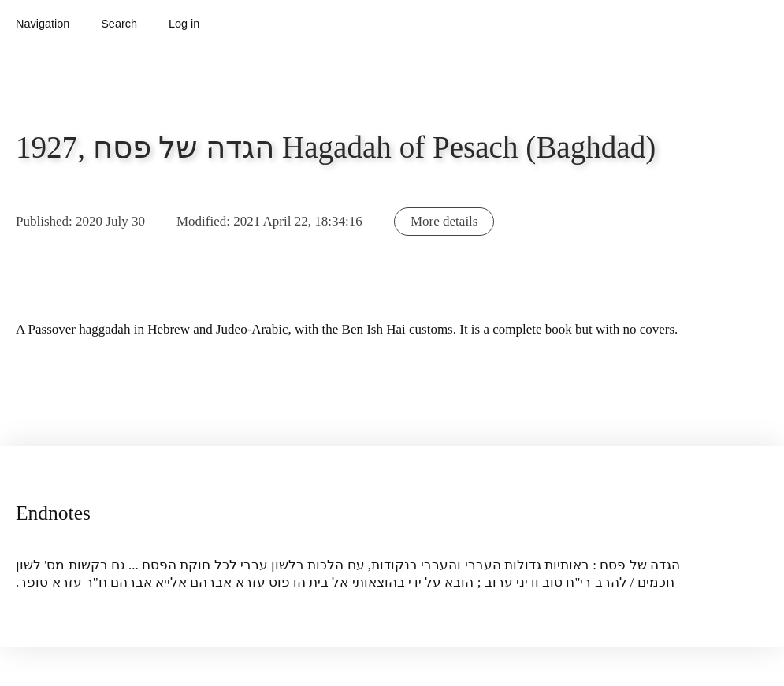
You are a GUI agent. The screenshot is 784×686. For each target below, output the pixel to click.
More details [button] (444, 221)
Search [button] (119, 24)
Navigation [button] (43, 24)
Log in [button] (184, 24)
